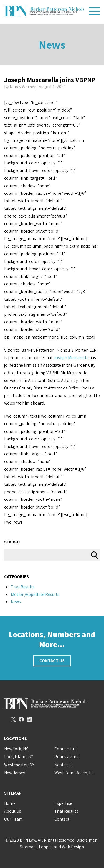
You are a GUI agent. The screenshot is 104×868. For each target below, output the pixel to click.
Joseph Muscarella (71, 358)
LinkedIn (29, 719)
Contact (62, 819)
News (52, 45)
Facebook (21, 719)
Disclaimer (86, 840)
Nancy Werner (23, 87)
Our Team (13, 819)
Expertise (63, 803)
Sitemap (28, 847)
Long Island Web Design (61, 847)
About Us (13, 811)
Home (10, 803)
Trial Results (23, 587)
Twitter (13, 719)
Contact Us (52, 661)
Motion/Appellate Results (35, 594)
